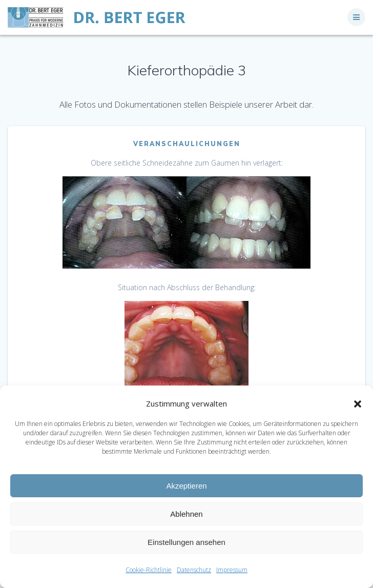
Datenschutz (194, 570)
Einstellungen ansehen (186, 542)
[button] (358, 404)
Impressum (232, 570)
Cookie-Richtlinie (149, 570)
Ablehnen (186, 514)
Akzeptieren (186, 486)
